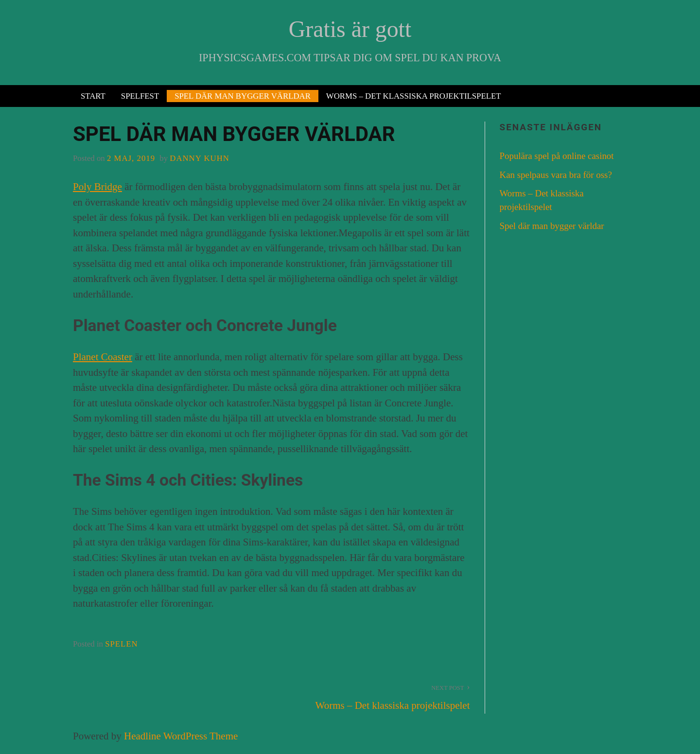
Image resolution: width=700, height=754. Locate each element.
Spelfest (140, 96)
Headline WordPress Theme (181, 736)
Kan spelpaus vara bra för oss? (556, 175)
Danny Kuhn (200, 158)
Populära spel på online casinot (557, 156)
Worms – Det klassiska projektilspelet (414, 96)
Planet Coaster (103, 357)
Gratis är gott (350, 29)
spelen (122, 644)
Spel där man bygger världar (243, 96)
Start (93, 96)
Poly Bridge (97, 187)
